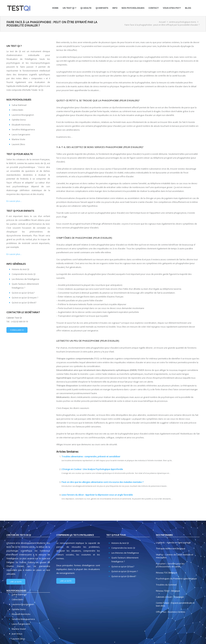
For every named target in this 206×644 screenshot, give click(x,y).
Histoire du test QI (20, 269)
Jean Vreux (17, 634)
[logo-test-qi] (19, 8)
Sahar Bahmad (19, 105)
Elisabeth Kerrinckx (21, 125)
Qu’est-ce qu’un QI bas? (23, 293)
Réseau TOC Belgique (166, 573)
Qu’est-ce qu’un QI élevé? (24, 303)
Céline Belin (17, 110)
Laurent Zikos (18, 144)
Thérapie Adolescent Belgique (171, 548)
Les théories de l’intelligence (26, 279)
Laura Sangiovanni (21, 134)
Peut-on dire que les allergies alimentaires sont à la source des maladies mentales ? (103, 482)
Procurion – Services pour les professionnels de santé (170, 565)
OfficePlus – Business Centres (171, 612)
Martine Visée (19, 139)
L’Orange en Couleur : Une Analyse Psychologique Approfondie (92, 469)
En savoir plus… (14, 201)
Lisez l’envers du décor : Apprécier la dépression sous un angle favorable (97, 495)
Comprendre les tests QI (24, 274)
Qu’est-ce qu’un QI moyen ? (25, 298)
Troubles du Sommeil (166, 585)
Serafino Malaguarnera (23, 129)
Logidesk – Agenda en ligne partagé (173, 543)
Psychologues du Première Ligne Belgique (176, 579)
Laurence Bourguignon (23, 115)
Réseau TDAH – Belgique (168, 591)
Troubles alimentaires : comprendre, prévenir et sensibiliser (91, 456)
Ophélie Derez (19, 120)
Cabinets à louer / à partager (170, 597)
